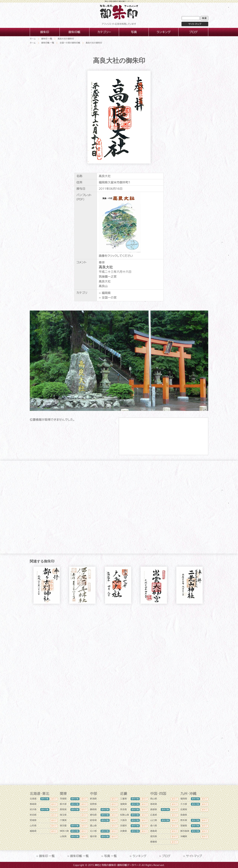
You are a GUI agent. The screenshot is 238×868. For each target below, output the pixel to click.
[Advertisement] (119, 642)
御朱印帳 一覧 (79, 856)
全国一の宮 (109, 298)
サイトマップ (195, 24)
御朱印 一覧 (47, 856)
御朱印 (54, 799)
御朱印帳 (45, 799)
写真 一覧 (110, 856)
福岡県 (106, 293)
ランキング (139, 856)
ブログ (166, 856)
